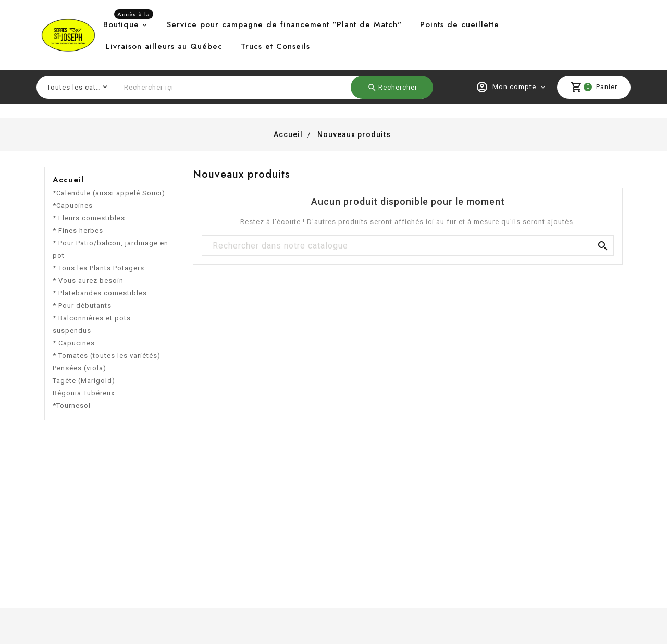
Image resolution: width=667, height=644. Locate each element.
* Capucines (74, 343)
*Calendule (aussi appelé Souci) (109, 193)
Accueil (68, 180)
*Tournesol (72, 406)
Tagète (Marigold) (84, 381)
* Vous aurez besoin (88, 281)
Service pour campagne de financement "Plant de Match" (284, 24)
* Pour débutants (82, 306)
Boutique (128, 22)
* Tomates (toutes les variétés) (107, 356)
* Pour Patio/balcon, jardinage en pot (110, 249)
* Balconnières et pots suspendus (92, 324)
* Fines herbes (78, 231)
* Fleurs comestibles (89, 218)
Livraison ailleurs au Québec (164, 46)
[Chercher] (408, 246)
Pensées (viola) (79, 368)
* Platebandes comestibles (100, 293)
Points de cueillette (460, 24)
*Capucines (73, 206)
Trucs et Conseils (275, 46)
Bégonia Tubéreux (84, 393)
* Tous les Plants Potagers (98, 268)
